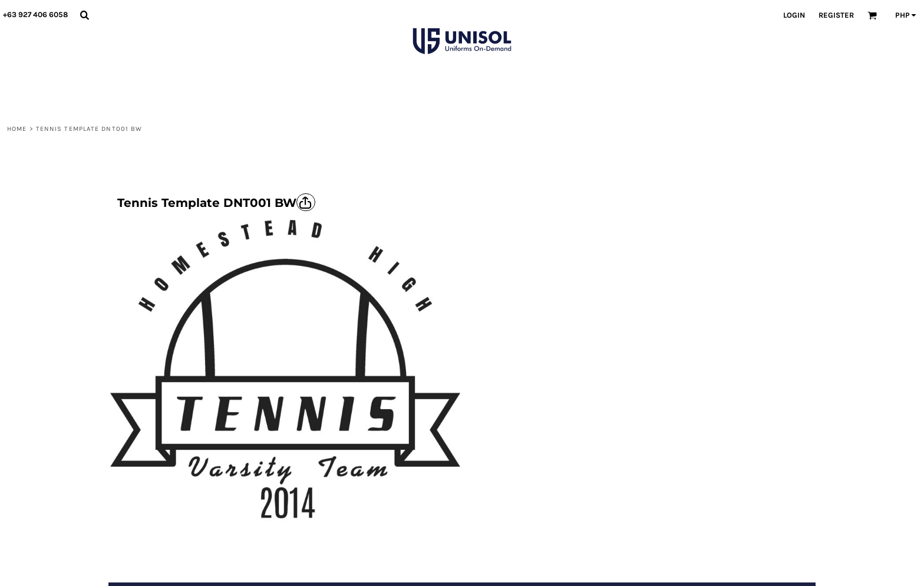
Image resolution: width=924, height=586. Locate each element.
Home (17, 129)
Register (836, 15)
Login (794, 15)
